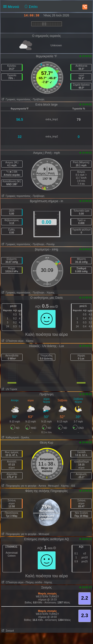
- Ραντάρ (50, 244)
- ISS (72, 486)
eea (54, 307)
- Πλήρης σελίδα (33, 582)
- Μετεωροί (53, 486)
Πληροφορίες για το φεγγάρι (19, 486)
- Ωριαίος (24, 438)
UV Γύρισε (9, 389)
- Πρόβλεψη (38, 99)
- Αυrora (42, 486)
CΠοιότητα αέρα (12, 341)
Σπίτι (30, 7)
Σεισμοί (7, 631)
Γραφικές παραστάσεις (16, 99)
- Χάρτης (50, 293)
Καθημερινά (10, 438)
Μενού (12, 7)
